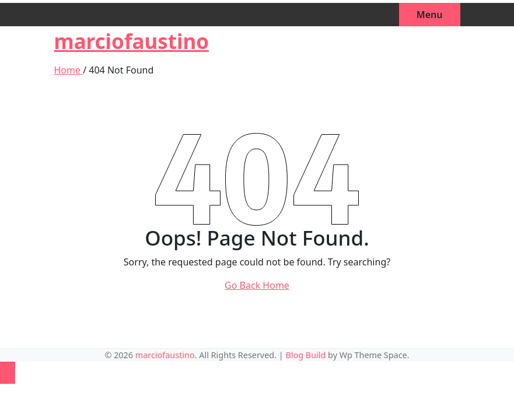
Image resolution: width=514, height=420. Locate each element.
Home (69, 70)
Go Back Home (257, 285)
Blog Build (305, 355)
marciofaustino (132, 41)
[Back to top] (8, 373)
